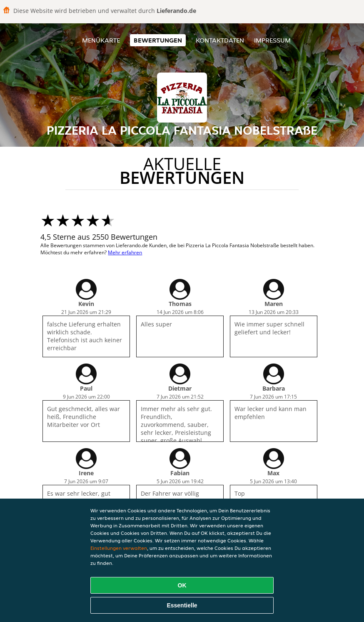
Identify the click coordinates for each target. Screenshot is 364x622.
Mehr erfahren (125, 252)
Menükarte (101, 40)
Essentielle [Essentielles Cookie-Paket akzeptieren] (182, 605)
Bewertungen (158, 40)
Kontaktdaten (220, 40)
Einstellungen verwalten (119, 548)
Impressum (272, 40)
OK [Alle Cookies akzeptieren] (182, 585)
